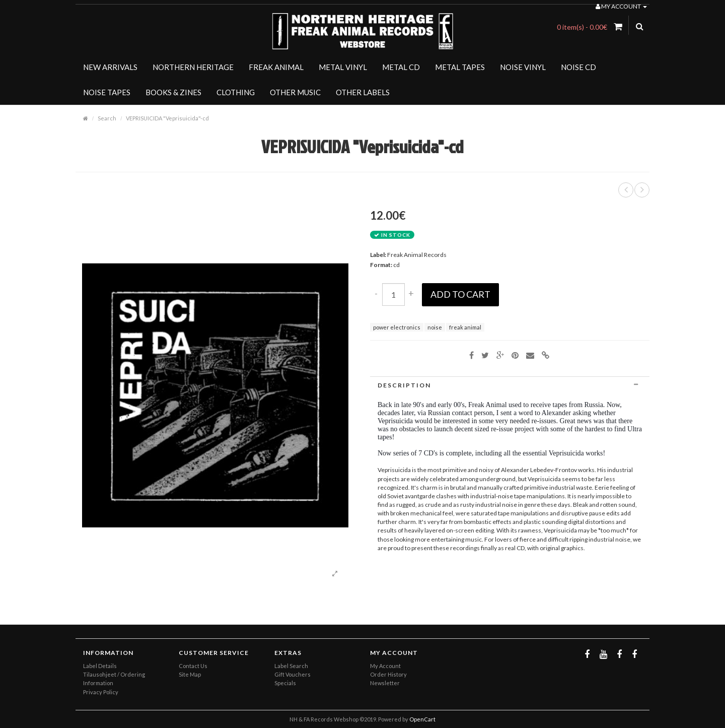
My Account (385, 666)
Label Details (100, 666)
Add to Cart (460, 294)
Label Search (291, 666)
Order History (388, 674)
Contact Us (193, 666)
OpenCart (422, 719)
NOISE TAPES (107, 92)
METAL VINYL (343, 67)
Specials (285, 683)
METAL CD (401, 67)
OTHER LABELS (363, 92)
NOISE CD (578, 67)
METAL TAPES (460, 67)
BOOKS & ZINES (173, 92)
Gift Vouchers (293, 674)
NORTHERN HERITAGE (193, 67)
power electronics (397, 327)
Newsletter (385, 683)
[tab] (510, 385)
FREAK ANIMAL (276, 67)
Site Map (190, 674)
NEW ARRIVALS (110, 67)
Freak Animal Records (417, 255)
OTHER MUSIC (295, 92)
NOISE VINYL (523, 67)
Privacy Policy (101, 692)
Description (510, 385)
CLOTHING (236, 92)
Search (107, 118)
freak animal (465, 327)
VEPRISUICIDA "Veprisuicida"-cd (167, 118)
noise (435, 327)
